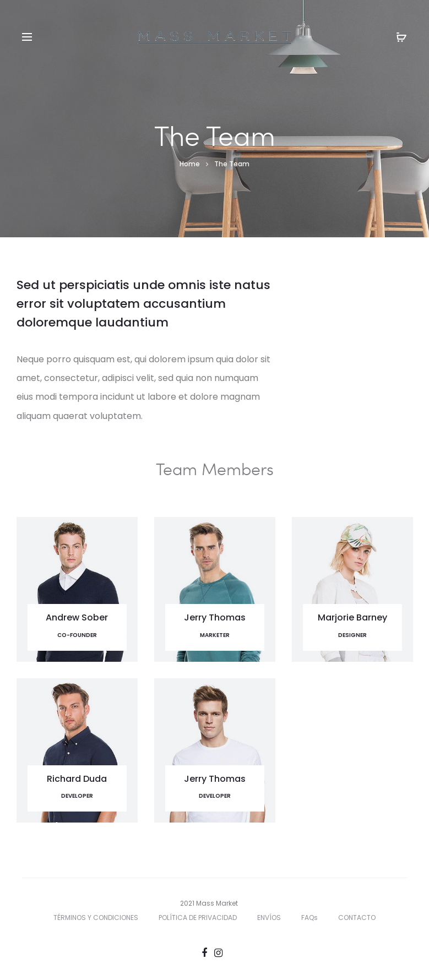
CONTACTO (357, 918)
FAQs (309, 918)
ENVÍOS (269, 918)
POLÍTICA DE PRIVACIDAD (198, 918)
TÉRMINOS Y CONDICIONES (96, 918)
